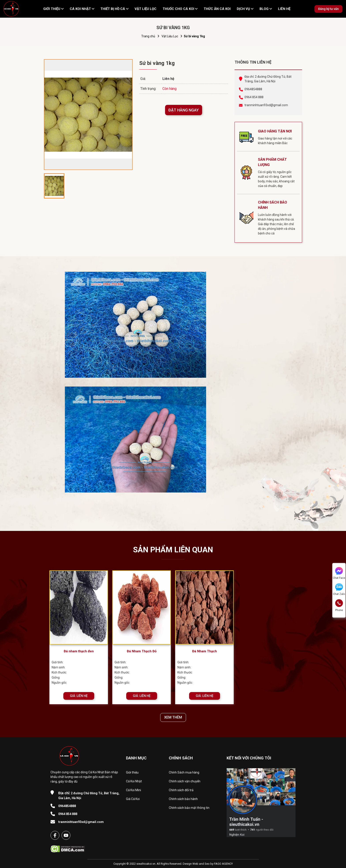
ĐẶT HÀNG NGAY (184, 110)
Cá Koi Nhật (134, 781)
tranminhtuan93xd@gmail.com (266, 105)
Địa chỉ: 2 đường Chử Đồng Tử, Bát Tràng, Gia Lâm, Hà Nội (268, 79)
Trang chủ (148, 36)
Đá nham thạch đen (79, 651)
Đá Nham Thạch (205, 651)
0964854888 (253, 89)
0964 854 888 (254, 97)
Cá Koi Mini (134, 790)
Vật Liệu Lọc (170, 36)
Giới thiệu (132, 772)
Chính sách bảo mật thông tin (189, 808)
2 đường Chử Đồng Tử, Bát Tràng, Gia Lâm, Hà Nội (89, 795)
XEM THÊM (173, 717)
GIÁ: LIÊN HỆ (79, 696)
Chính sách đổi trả (181, 790)
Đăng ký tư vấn (328, 9)
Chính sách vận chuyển (185, 781)
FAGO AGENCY (223, 864)
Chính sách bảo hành (183, 799)
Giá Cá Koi (133, 799)
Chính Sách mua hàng (184, 772)
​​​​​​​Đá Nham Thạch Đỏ (142, 651)
